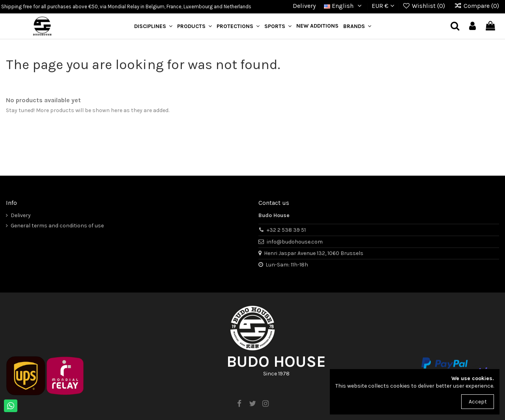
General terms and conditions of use (57, 226)
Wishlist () (425, 6)
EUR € (383, 6)
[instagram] (266, 404)
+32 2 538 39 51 (286, 230)
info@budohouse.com (295, 242)
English (344, 6)
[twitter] (252, 404)
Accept (478, 402)
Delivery (304, 6)
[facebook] (239, 404)
